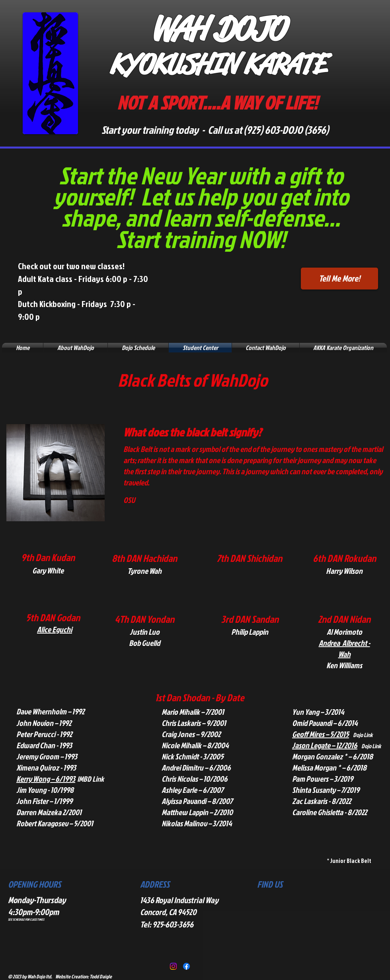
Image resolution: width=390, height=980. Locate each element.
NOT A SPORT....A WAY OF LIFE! (217, 102)
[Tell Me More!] (339, 279)
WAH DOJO (217, 28)
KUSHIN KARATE (238, 64)
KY (123, 64)
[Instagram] (173, 966)
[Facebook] (186, 966)
